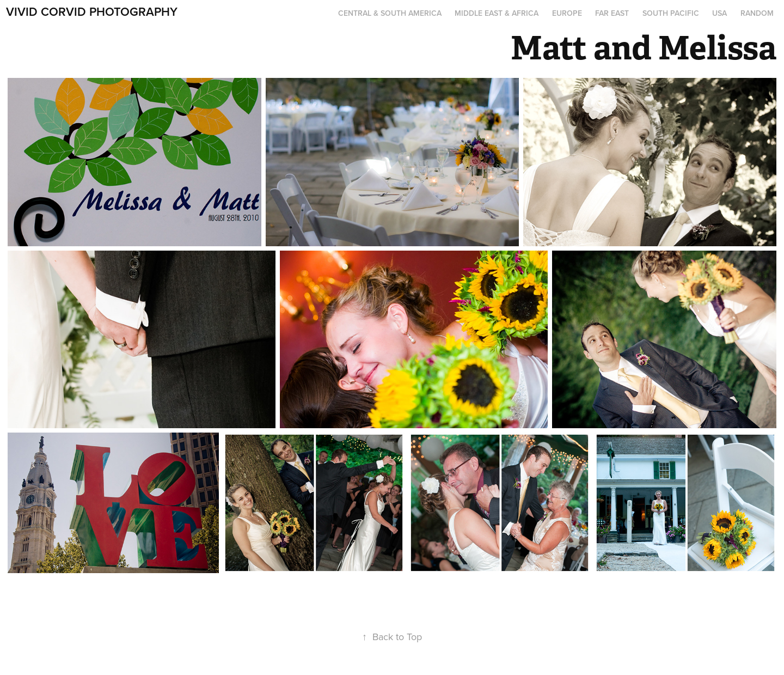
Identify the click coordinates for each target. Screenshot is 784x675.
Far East (612, 13)
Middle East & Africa (497, 13)
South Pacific (671, 13)
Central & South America (390, 13)
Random (757, 13)
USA (719, 13)
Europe (567, 13)
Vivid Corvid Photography (92, 11)
